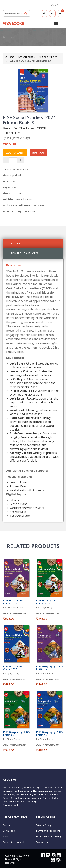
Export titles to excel (13, 842)
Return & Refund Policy (49, 836)
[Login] (52, 13)
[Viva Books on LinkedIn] (58, 856)
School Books (25, 57)
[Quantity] (13, 160)
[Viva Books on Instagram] (53, 856)
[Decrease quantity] (6, 160)
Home (10, 57)
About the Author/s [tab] (24, 253)
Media (6, 836)
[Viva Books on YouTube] (52, 861)
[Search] (26, 13)
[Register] (45, 13)
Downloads (9, 831)
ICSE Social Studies (47, 57)
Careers (7, 825)
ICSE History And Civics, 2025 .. (13, 602)
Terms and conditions (48, 831)
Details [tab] (15, 243)
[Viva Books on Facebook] (43, 856)
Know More (10, 805)
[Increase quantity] (20, 160)
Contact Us (42, 842)
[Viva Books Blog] (58, 861)
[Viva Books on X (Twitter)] (48, 856)
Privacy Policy (43, 825)
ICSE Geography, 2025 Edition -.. (49, 668)
